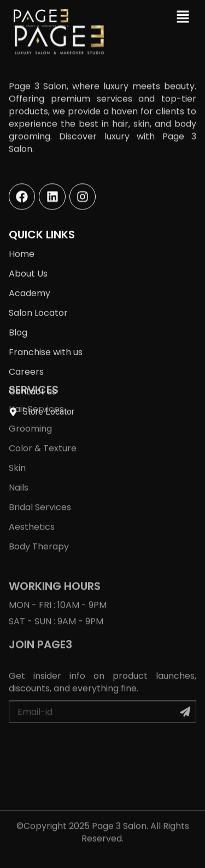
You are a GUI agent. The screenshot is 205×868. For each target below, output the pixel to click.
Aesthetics (32, 482)
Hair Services (36, 364)
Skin (17, 423)
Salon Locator (38, 301)
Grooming (30, 384)
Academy (30, 281)
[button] (183, 16)
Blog (18, 321)
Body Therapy (39, 502)
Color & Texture (43, 403)
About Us (28, 262)
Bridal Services (40, 462)
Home (22, 242)
